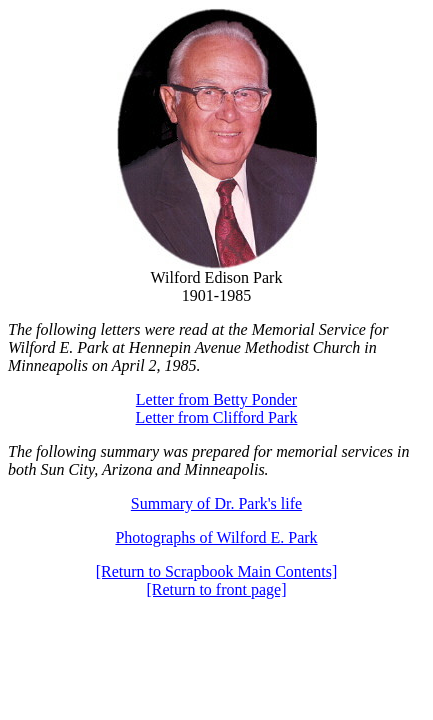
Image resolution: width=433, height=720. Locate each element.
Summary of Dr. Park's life (216, 503)
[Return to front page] (217, 589)
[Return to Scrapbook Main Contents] (217, 571)
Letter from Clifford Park (217, 417)
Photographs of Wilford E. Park (216, 537)
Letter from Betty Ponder (216, 399)
